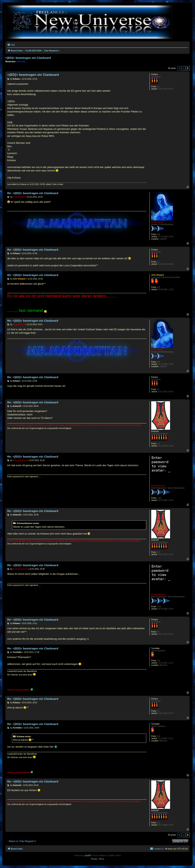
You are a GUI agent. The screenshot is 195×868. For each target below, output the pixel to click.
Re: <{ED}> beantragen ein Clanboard (33, 193)
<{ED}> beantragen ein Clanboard (28, 58)
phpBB (88, 855)
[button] (188, 68)
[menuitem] (11, 45)
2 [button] (183, 68)
